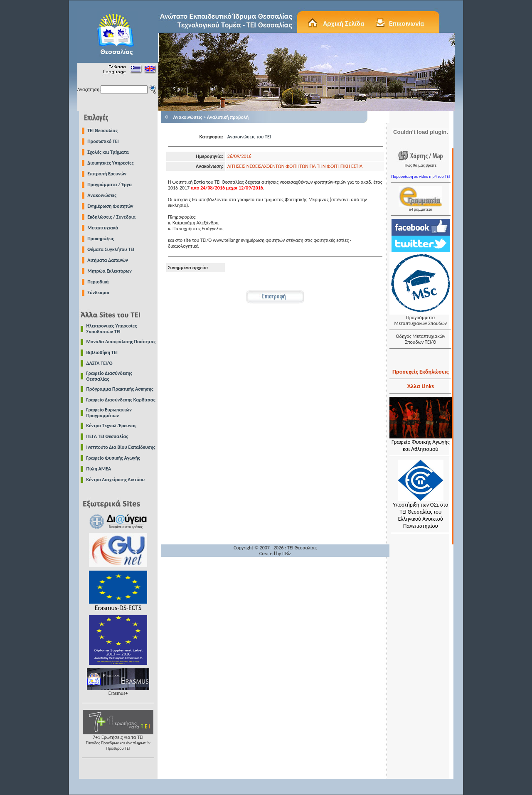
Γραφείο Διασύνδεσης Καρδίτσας (121, 400)
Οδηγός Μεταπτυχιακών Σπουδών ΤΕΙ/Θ (420, 339)
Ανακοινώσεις (102, 195)
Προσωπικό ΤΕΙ (103, 141)
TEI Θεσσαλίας (102, 130)
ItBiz (287, 554)
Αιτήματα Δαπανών (108, 260)
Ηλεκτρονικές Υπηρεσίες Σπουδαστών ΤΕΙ (112, 329)
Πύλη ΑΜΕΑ (99, 469)
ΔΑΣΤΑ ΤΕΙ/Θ (100, 363)
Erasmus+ (118, 691)
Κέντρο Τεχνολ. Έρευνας (112, 426)
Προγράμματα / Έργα (110, 185)
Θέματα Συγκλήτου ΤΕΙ (111, 249)
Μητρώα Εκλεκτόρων (110, 271)
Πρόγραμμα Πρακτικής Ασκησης (120, 389)
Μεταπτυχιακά (103, 228)
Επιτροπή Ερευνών (107, 174)
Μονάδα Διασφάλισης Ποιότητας (121, 342)
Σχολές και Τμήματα (108, 152)
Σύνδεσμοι (98, 293)
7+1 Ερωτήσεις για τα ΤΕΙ (118, 740)
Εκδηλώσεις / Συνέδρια (111, 217)
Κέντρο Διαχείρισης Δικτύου (116, 480)
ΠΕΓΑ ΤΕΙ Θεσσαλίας (107, 436)
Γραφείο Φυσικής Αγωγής (113, 458)
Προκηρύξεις (101, 239)
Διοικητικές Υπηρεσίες (110, 163)
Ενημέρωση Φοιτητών (110, 206)
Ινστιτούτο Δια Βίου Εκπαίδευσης (121, 447)
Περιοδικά (98, 282)
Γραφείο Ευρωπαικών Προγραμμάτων (109, 413)
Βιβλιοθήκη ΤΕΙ (102, 352)
